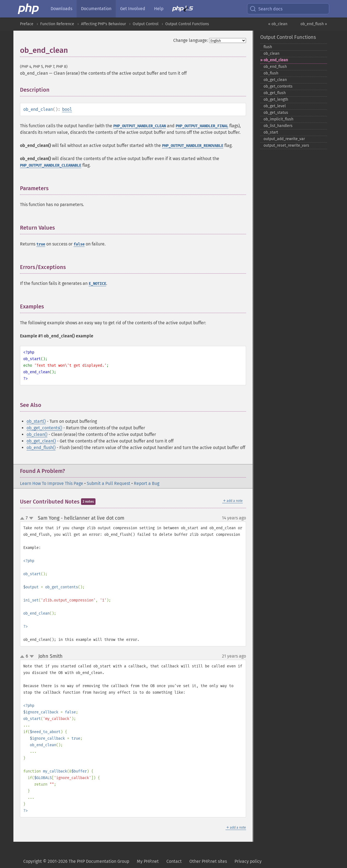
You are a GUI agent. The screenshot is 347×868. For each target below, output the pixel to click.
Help (159, 9)
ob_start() (36, 421)
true (41, 244)
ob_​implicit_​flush (278, 119)
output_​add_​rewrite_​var (284, 139)
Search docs (266, 9)
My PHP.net (148, 861)
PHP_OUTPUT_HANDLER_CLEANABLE (51, 165)
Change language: (191, 40)
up (23, 519)
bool (67, 109)
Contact (174, 861)
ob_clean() (37, 434)
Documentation (96, 9)
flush (268, 47)
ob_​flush (271, 73)
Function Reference (57, 24)
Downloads (61, 9)
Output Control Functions (187, 24)
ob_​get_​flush (275, 93)
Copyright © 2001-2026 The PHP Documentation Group (76, 861)
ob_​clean (271, 53)
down (31, 518)
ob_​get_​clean (275, 80)
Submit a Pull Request (109, 483)
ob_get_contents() (44, 428)
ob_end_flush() (41, 448)
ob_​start (271, 132)
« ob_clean (278, 24)
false (79, 244)
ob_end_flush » (314, 24)
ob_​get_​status (276, 113)
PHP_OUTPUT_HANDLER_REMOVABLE (193, 146)
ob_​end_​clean (276, 60)
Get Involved (133, 9)
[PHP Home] (29, 9)
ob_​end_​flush (275, 67)
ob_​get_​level (275, 106)
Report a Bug (147, 483)
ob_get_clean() (41, 441)
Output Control (146, 24)
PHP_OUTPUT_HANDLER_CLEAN (140, 126)
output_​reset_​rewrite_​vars (286, 145)
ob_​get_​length (276, 99)
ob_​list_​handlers (278, 126)
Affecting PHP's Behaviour (103, 24)
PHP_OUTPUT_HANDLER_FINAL (202, 126)
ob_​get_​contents (278, 86)
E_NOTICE (97, 284)
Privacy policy (248, 861)
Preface (27, 24)
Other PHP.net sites (208, 861)
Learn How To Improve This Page (52, 483)
